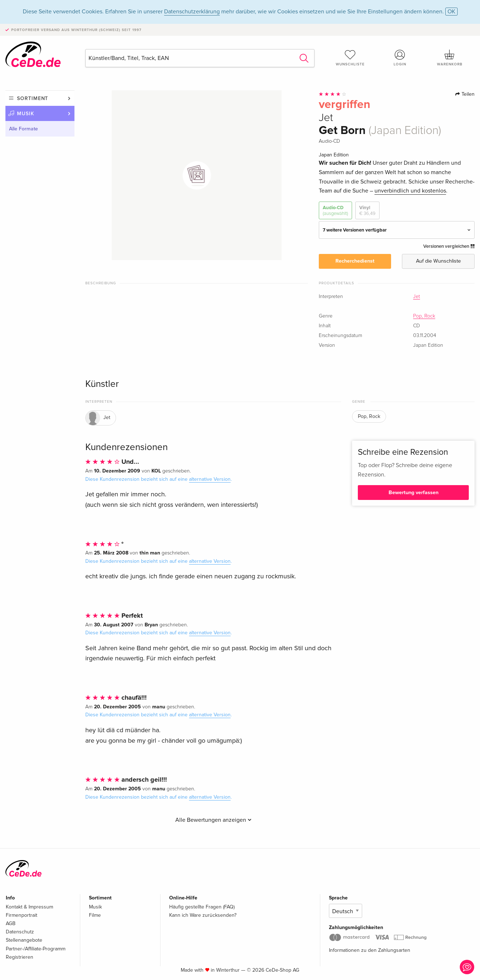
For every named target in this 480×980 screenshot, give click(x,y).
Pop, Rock (424, 316)
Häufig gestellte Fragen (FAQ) (202, 907)
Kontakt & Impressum (29, 907)
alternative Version (210, 479)
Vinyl (367, 211)
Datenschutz (20, 932)
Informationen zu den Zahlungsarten (370, 950)
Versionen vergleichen (449, 246)
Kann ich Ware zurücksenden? (203, 915)
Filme (95, 915)
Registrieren (20, 957)
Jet (417, 297)
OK (451, 12)
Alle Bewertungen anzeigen (213, 820)
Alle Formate (23, 129)
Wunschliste (350, 58)
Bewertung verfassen (413, 493)
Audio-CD (335, 211)
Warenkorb (450, 58)
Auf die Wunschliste (438, 261)
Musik (26, 114)
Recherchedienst (355, 261)
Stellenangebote (24, 940)
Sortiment (33, 98)
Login (400, 58)
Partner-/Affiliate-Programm (36, 949)
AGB (11, 923)
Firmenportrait (22, 915)
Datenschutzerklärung (192, 12)
